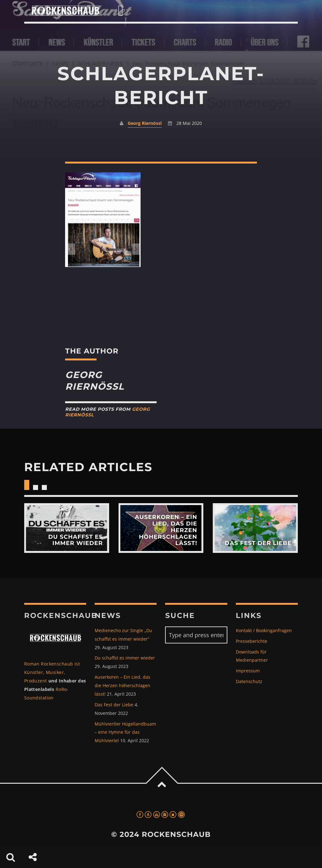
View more (67, 528)
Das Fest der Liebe (114, 705)
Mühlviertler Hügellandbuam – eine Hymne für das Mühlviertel (125, 732)
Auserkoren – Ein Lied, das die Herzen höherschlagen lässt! (122, 685)
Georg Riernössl (145, 123)
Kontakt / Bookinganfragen (264, 630)
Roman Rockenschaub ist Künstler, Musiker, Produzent (52, 672)
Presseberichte (252, 641)
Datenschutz (249, 681)
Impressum (248, 671)
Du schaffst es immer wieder (125, 658)
